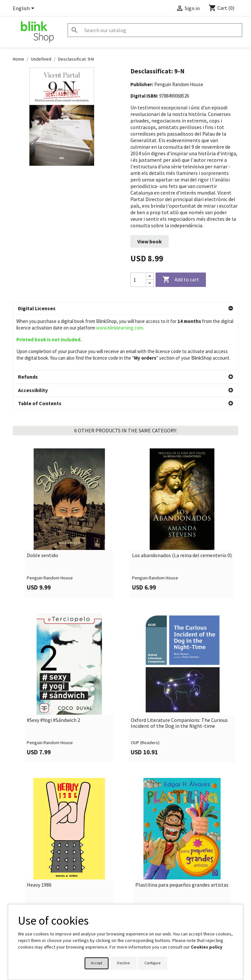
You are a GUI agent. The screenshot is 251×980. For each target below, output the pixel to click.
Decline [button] (123, 963)
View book (150, 241)
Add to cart (181, 280)
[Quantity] (138, 280)
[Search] (155, 30)
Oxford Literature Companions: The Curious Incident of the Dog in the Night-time (179, 668)
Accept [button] (97, 963)
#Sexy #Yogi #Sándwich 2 (53, 665)
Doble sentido (42, 500)
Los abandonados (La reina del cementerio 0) (182, 500)
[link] (69, 468)
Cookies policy (207, 947)
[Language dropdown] (25, 9)
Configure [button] (152, 963)
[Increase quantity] (150, 276)
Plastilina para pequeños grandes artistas (182, 830)
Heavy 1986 (39, 830)
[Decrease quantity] (150, 283)
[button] (125, 309)
